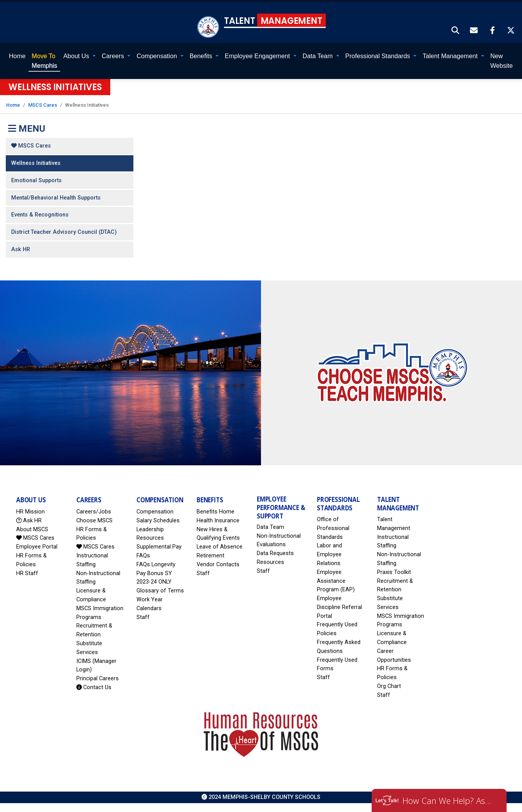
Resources (270, 562)
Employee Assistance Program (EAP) (336, 581)
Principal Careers (98, 679)
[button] (456, 31)
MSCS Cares (43, 105)
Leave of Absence (220, 547)
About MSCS (32, 529)
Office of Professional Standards (333, 528)
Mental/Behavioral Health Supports (56, 198)
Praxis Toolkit (394, 572)
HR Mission (30, 512)
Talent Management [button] (451, 56)
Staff (143, 617)
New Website (502, 60)
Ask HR (21, 249)
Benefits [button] (202, 56)
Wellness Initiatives (36, 163)
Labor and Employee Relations (329, 554)
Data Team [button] (319, 56)
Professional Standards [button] (379, 56)
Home (17, 56)
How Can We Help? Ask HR (449, 800)
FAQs (143, 556)
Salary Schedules (158, 521)
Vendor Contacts (218, 565)
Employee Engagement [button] (258, 56)
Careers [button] (114, 56)
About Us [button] (77, 56)
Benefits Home (216, 512)
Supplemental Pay (159, 547)
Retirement (210, 556)
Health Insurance (218, 521)
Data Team (270, 527)
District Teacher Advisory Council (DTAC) (64, 232)
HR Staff (27, 573)
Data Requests (275, 553)
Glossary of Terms (160, 591)
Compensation (155, 512)
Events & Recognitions (40, 215)
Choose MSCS (94, 521)
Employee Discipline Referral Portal (339, 607)
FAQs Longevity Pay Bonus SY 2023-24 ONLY (156, 573)
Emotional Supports (36, 180)
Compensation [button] (157, 56)
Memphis (44, 60)
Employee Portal (37, 547)
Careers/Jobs (94, 512)
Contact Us (94, 687)
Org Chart (389, 686)
